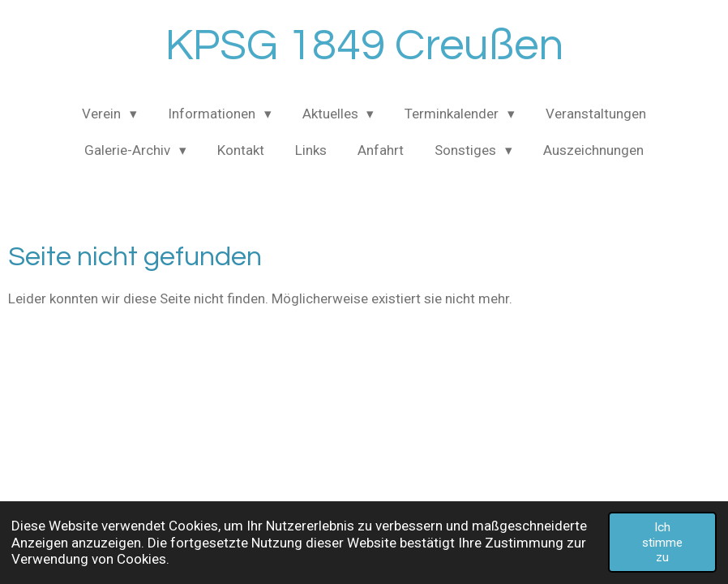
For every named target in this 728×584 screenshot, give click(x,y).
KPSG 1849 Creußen (364, 46)
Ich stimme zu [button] (662, 542)
